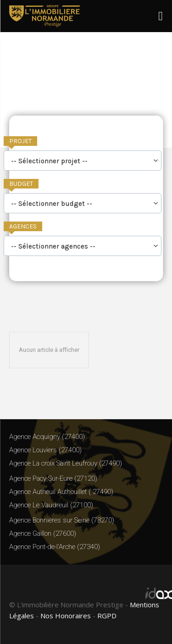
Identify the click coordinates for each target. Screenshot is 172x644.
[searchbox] (83, 162)
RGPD (107, 616)
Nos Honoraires (66, 616)
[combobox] (83, 161)
